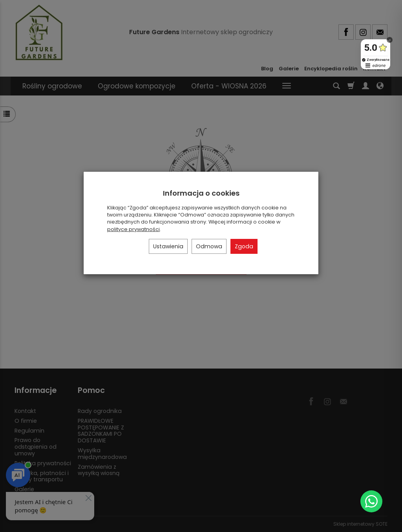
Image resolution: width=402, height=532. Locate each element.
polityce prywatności (133, 229)
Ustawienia (168, 246)
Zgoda (244, 246)
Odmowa (209, 246)
